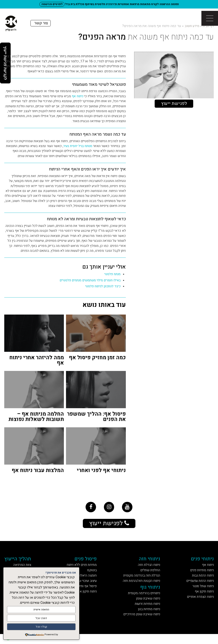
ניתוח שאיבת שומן (148, 606)
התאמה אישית (41, 611)
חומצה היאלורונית (86, 580)
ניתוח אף (77, 96)
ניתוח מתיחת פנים (200, 574)
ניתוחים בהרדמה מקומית (143, 600)
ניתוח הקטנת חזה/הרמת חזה (141, 586)
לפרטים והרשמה (52, 4)
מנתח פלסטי (112, 274)
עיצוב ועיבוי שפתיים (84, 586)
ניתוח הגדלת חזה (150, 569)
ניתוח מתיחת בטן (150, 618)
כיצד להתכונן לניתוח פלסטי (102, 286)
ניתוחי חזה (151, 561)
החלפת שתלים (151, 574)
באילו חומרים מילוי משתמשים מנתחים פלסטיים (88, 280)
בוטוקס (94, 574)
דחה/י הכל (41, 619)
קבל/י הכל (41, 627)
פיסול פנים (88, 561)
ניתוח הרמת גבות (201, 580)
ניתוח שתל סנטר (201, 592)
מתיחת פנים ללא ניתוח (82, 569)
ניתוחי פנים (201, 561)
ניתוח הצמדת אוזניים (198, 604)
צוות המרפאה (26, 569)
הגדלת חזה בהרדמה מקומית (141, 580)
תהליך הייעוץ (21, 561)
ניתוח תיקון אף (202, 598)
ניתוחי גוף (151, 593)
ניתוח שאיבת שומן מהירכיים (140, 624)
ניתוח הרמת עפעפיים (197, 586)
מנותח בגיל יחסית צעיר (77, 146)
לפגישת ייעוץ (174, 104)
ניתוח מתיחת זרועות (147, 612)
